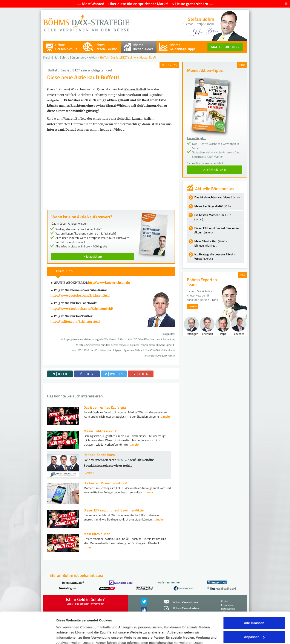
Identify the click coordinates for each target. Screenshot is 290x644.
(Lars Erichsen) (59, 89)
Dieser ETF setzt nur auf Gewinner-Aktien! (115, 510)
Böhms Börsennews (73, 57)
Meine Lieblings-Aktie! (100, 431)
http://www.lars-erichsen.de (109, 283)
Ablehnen (254, 622)
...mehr (166, 416)
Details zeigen (67, 636)
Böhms (66, 47)
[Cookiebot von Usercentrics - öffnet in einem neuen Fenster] (28, 636)
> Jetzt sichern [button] (215, 169)
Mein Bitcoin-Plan (97, 534)
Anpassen (254, 608)
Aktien (93, 57)
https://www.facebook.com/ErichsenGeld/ (82, 309)
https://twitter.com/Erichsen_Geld (75, 322)
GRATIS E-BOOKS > (225, 47)
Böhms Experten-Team (203, 282)
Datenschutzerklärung (139, 624)
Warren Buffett (135, 89)
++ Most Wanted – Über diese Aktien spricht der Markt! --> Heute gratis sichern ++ (145, 4)
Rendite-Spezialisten (99, 455)
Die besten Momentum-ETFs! (105, 483)
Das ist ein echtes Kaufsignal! (106, 407)
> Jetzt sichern (93, 256)
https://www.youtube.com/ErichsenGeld (80, 296)
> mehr (193, 306)
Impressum (183, 624)
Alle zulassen (254, 594)
